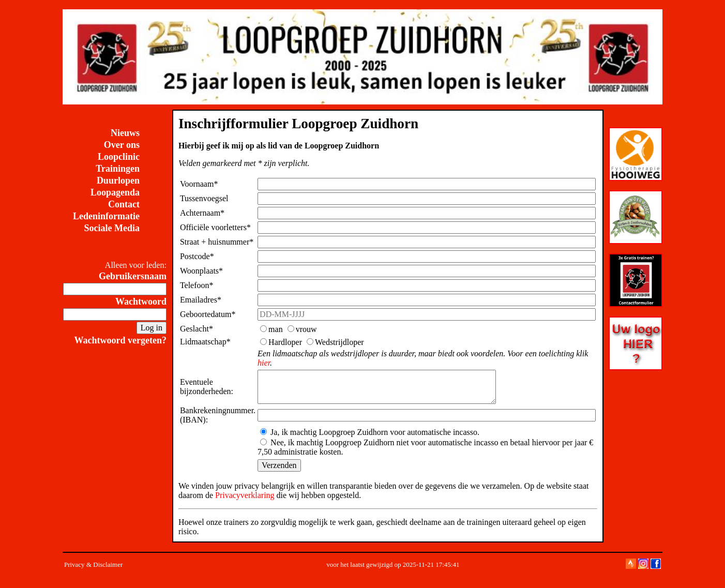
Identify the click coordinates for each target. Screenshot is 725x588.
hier (264, 363)
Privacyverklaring (245, 501)
